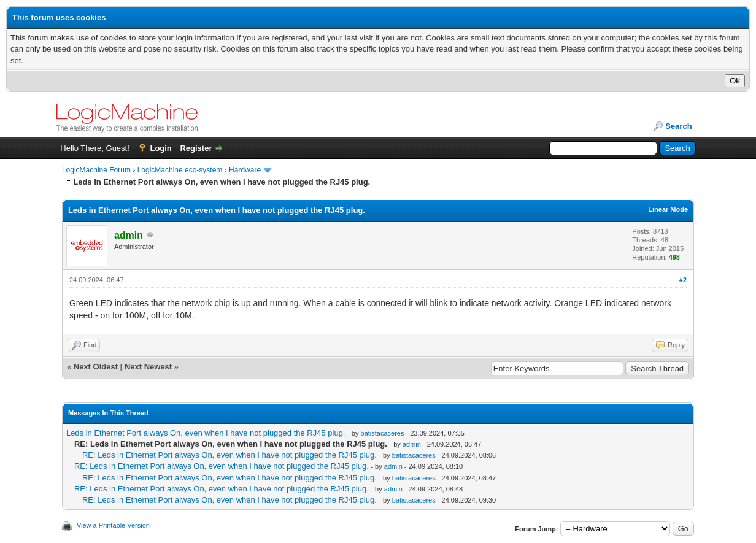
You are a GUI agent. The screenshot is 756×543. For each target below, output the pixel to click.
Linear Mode (668, 209)
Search (678, 126)
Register (196, 148)
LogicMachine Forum (96, 170)
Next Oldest (96, 367)
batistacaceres (383, 433)
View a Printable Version (113, 525)
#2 (683, 280)
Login (160, 148)
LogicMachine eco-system (180, 170)
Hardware (245, 170)
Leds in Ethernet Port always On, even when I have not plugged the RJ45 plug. (206, 433)
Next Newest (148, 367)
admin (412, 444)
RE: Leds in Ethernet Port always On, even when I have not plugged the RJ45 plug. (229, 455)
